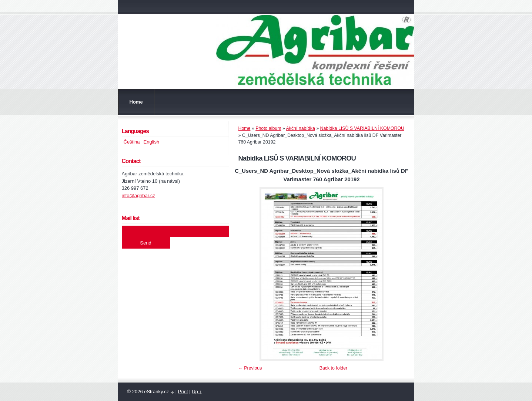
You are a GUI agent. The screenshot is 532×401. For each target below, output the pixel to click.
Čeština (132, 142)
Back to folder (333, 368)
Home (136, 102)
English (152, 142)
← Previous (250, 368)
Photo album (268, 128)
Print (183, 392)
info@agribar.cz (139, 196)
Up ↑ (197, 392)
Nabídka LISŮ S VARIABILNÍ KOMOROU (362, 128)
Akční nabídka (301, 128)
